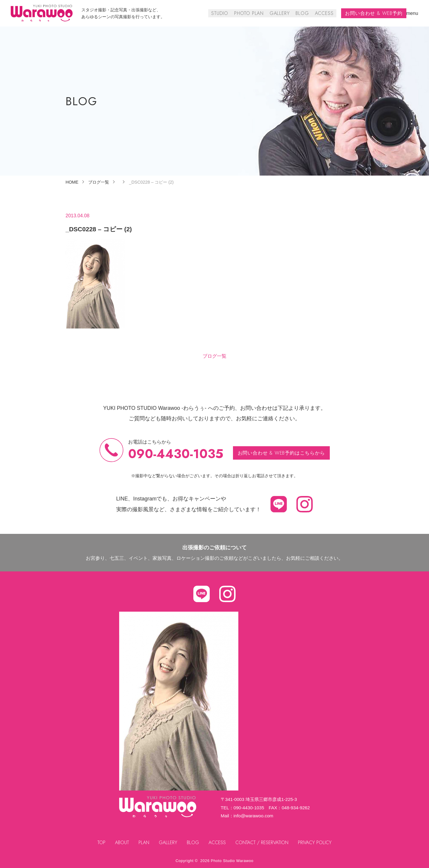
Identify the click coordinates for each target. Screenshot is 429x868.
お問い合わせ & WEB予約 (374, 13)
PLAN (144, 843)
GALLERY (280, 13)
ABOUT (122, 843)
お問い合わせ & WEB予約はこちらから (281, 453)
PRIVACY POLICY (315, 843)
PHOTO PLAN (250, 13)
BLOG (303, 13)
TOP (101, 843)
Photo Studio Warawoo (232, 861)
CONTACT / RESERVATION (262, 843)
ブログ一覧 (214, 356)
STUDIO (221, 13)
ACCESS (324, 13)
